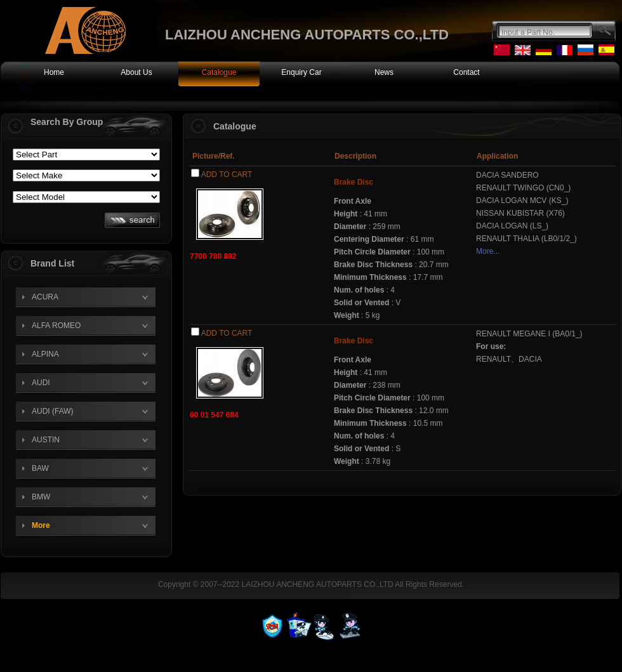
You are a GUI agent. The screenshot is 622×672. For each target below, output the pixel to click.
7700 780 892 (213, 256)
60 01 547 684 (214, 415)
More (41, 525)
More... (488, 251)
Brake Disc (354, 182)
